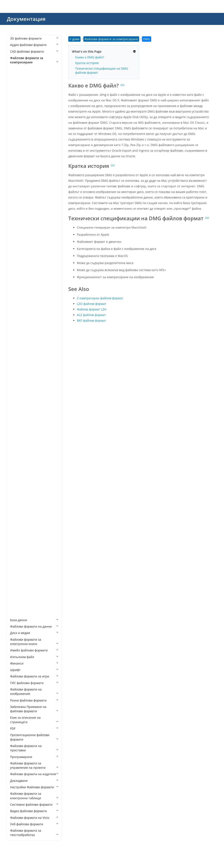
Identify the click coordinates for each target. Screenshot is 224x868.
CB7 (17, 158)
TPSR (18, 516)
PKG (17, 386)
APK (17, 99)
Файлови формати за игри (34, 676)
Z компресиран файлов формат (100, 298)
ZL (16, 607)
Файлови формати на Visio (34, 818)
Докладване (34, 781)
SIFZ (17, 451)
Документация (26, 19)
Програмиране (34, 757)
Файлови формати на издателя (34, 774)
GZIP (18, 236)
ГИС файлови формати (34, 683)
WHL (18, 535)
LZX (17, 307)
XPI (17, 568)
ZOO (18, 613)
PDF (34, 728)
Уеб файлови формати (34, 824)
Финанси (34, 663)
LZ (16, 275)
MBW (18, 314)
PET (17, 372)
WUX (18, 542)
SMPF (18, 470)
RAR (17, 425)
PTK (17, 392)
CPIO (18, 171)
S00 (17, 444)
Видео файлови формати (34, 811)
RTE (17, 438)
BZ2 (17, 151)
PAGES (19, 353)
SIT (17, 457)
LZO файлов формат (92, 304)
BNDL (18, 145)
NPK (17, 340)
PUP (17, 399)
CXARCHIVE (22, 177)
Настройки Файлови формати (34, 787)
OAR (18, 346)
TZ (16, 522)
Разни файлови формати (34, 700)
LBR (17, 262)
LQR (17, 268)
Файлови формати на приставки (34, 748)
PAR (17, 360)
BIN (17, 132)
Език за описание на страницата (34, 720)
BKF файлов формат (91, 320)
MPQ (18, 334)
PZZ (17, 412)
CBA (17, 164)
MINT (18, 320)
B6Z (17, 125)
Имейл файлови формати (34, 650)
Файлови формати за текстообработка (34, 833)
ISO (17, 249)
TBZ (17, 496)
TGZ (17, 509)
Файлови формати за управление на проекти (34, 765)
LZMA (18, 294)
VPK (17, 529)
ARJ (17, 112)
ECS (17, 216)
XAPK (18, 548)
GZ (16, 229)
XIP (17, 561)
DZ (16, 210)
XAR (17, 555)
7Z (16, 80)
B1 (16, 119)
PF (16, 379)
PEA (17, 366)
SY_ (17, 483)
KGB (17, 255)
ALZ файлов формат (91, 315)
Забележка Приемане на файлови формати (34, 709)
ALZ (17, 93)
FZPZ (18, 223)
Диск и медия (34, 633)
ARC (17, 106)
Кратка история (87, 63)
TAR (17, 490)
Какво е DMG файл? (90, 57)
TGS (17, 503)
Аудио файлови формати (34, 45)
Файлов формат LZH (92, 309)
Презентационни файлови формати (34, 737)
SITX (17, 464)
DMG (18, 203)
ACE (17, 86)
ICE (17, 242)
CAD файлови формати (34, 51)
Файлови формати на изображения (34, 691)
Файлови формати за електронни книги (34, 642)
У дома (74, 39)
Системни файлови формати (34, 805)
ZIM (17, 587)
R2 (16, 418)
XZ (16, 574)
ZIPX (17, 600)
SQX (17, 477)
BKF (17, 138)
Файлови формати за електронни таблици (34, 796)
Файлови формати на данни (34, 626)
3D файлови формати (34, 38)
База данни (34, 620)
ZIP (17, 594)
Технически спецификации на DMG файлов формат (102, 70)
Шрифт (34, 670)
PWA (18, 405)
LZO (17, 301)
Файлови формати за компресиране (34, 60)
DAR (17, 190)
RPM (18, 431)
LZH (17, 288)
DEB (17, 197)
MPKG (19, 327)
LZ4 (17, 281)
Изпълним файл (34, 657)
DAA (17, 184)
